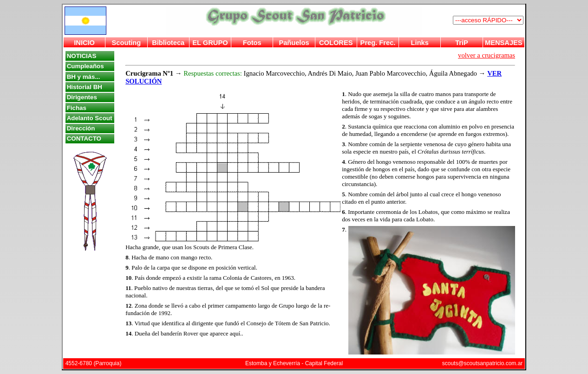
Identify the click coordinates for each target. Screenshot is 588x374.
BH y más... (84, 77)
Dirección (81, 128)
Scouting (127, 43)
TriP (462, 43)
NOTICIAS (82, 56)
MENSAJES (504, 43)
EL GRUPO (210, 43)
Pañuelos (294, 43)
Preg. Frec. (378, 43)
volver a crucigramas (487, 55)
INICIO (84, 43)
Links (420, 43)
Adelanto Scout (90, 118)
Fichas (77, 108)
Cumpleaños (85, 66)
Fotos (252, 43)
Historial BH (85, 87)
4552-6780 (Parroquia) (94, 363)
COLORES (336, 43)
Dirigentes (82, 97)
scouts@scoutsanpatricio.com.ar (483, 363)
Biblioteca (168, 43)
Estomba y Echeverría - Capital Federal (294, 363)
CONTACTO (84, 139)
